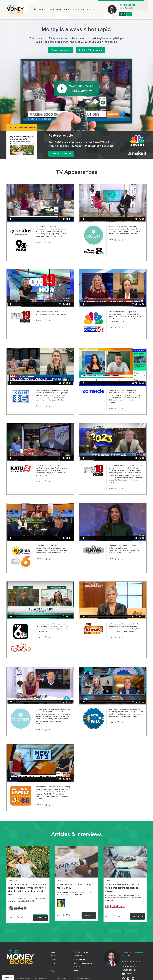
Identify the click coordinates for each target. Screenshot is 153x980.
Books (41, 9)
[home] (17, 9)
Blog (92, 9)
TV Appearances (61, 50)
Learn (59, 9)
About (68, 9)
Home (53, 952)
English (6, 978)
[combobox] (8, 978)
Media (76, 9)
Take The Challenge (81, 952)
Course (51, 9)
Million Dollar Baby (80, 960)
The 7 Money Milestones (82, 963)
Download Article (61, 154)
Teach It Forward (79, 967)
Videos (84, 9)
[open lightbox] (76, 89)
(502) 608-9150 (130, 970)
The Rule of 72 (78, 956)
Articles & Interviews (90, 50)
